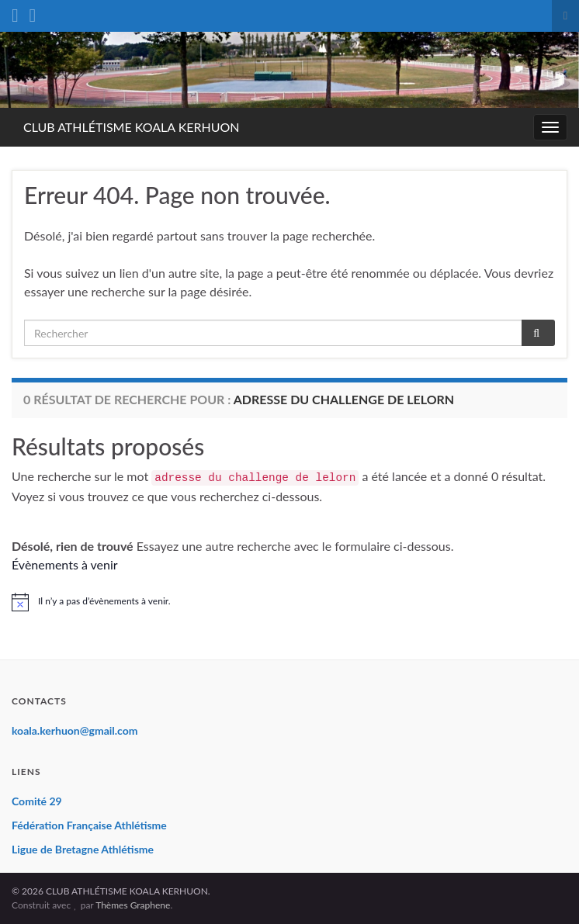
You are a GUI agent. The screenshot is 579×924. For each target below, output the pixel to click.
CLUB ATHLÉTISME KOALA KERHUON (132, 127)
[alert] (289, 602)
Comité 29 (37, 801)
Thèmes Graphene (133, 905)
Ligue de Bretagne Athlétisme (83, 849)
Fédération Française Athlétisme (89, 825)
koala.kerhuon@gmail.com (75, 730)
